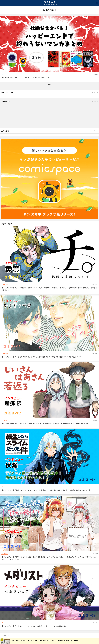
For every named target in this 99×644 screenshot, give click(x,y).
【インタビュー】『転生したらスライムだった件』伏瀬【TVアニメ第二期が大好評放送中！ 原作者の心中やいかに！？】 (46, 490)
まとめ (3, 74)
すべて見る (93, 92)
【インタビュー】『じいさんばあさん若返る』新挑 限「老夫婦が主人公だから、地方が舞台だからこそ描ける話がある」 (46, 424)
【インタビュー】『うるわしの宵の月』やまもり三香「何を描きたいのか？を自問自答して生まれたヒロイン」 (42, 357)
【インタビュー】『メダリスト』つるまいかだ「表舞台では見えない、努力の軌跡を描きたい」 (37, 626)
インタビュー (5, 284)
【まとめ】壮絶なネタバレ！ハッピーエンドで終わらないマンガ (25, 78)
